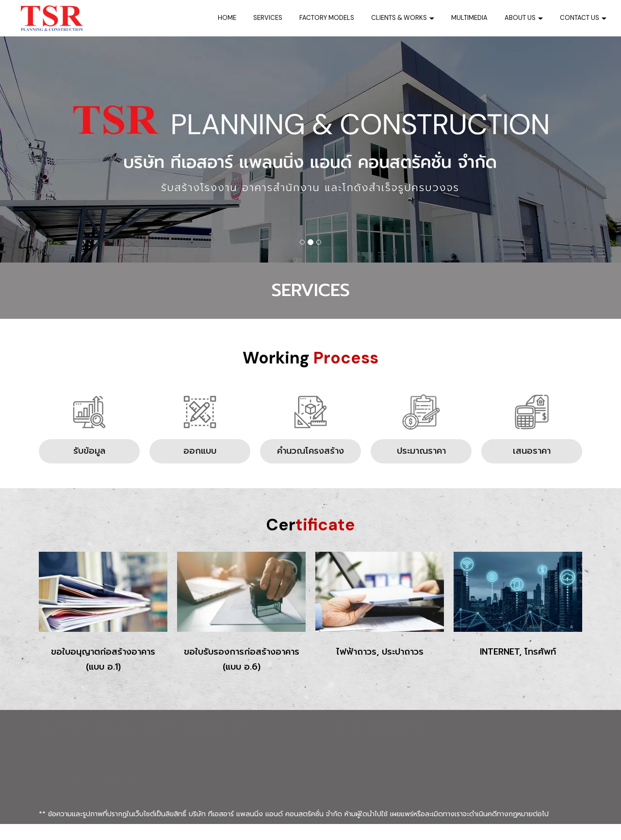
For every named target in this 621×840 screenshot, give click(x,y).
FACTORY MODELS (327, 18)
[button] (47, 149)
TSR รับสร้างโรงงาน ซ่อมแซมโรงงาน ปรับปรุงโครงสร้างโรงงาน (490, 794)
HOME (227, 18)
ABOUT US (524, 18)
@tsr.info (376, 805)
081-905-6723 (434, 760)
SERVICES (268, 18)
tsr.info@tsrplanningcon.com (422, 783)
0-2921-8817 (381, 760)
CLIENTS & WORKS (403, 18)
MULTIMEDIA (469, 18)
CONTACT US (583, 18)
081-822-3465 (492, 760)
